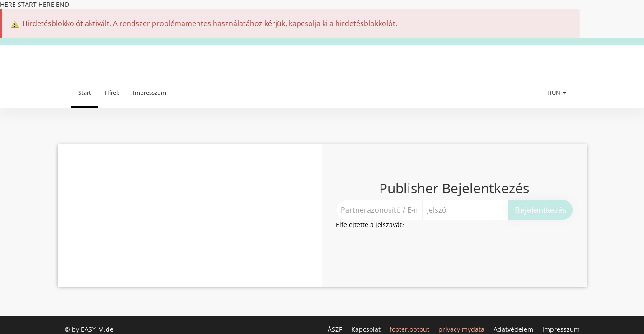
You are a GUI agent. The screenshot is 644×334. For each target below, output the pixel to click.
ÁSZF (336, 329)
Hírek (112, 93)
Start (85, 93)
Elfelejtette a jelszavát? (370, 225)
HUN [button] (557, 93)
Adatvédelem (514, 329)
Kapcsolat (367, 329)
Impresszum (150, 93)
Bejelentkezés (541, 210)
